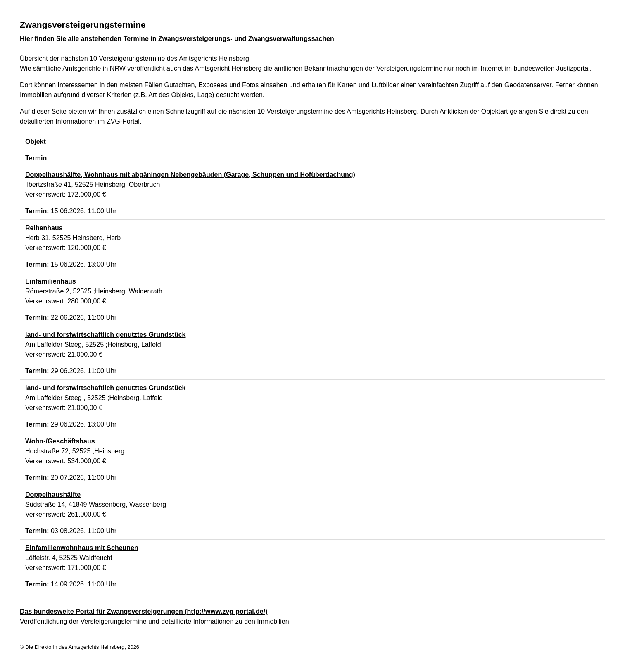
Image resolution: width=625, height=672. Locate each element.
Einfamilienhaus (51, 281)
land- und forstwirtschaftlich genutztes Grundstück (105, 335)
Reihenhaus (44, 228)
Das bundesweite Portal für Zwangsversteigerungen (144, 611)
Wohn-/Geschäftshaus (60, 441)
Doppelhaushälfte (53, 494)
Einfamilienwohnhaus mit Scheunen (82, 548)
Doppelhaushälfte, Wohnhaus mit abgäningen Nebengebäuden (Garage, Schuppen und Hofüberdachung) (190, 175)
